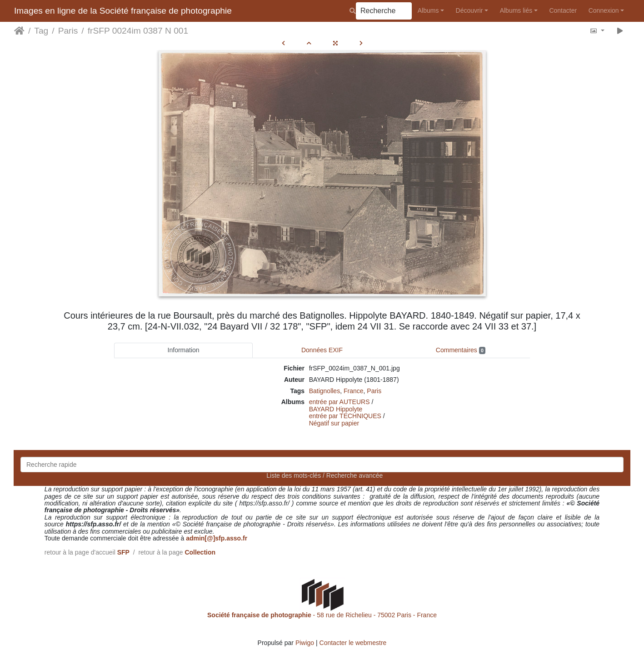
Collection (200, 552)
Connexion (604, 10)
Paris (68, 31)
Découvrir (469, 10)
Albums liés (516, 10)
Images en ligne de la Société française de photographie (123, 11)
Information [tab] (184, 350)
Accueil (19, 31)
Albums (428, 10)
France (354, 391)
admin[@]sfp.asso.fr (217, 538)
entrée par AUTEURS (339, 402)
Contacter (563, 10)
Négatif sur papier (334, 423)
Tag (41, 31)
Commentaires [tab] (461, 350)
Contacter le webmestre (353, 643)
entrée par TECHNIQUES (345, 416)
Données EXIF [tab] (322, 350)
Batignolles (325, 391)
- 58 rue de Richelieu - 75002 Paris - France (322, 615)
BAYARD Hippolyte (336, 409)
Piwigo (305, 643)
